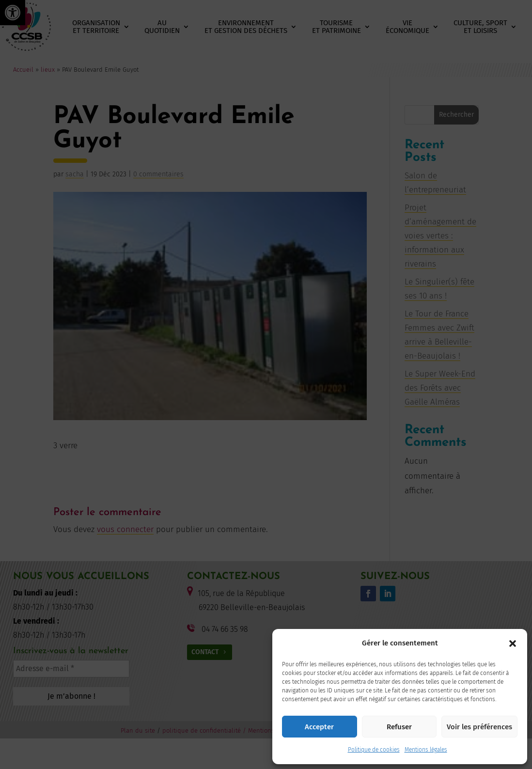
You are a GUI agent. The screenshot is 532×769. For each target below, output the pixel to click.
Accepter (319, 727)
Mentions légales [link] (426, 750)
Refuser (399, 727)
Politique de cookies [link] (374, 750)
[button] (513, 643)
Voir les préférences (479, 727)
